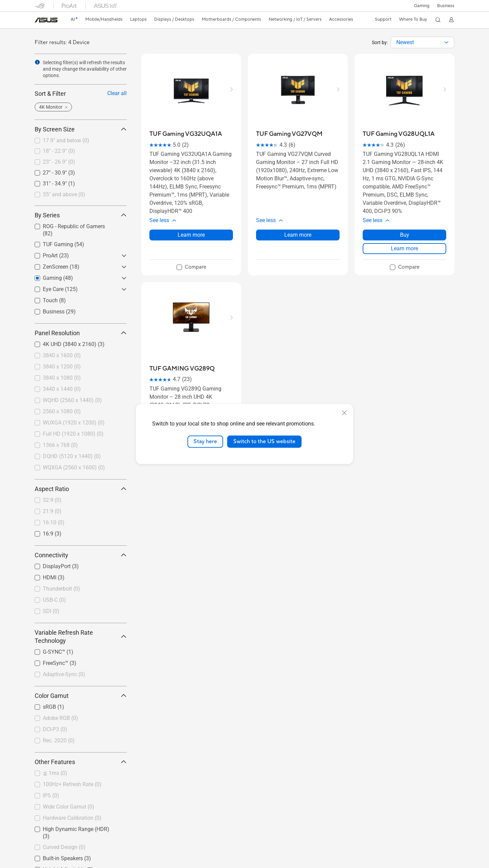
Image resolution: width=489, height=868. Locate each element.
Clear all (117, 93)
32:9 (52, 500)
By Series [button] (81, 215)
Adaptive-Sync (64, 674)
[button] (421, 6)
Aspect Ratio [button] (81, 489)
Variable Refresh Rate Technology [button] (81, 637)
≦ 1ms (55, 773)
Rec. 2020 (59, 740)
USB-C (54, 600)
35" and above (64, 194)
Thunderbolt (61, 589)
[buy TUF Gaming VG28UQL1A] (399, 134)
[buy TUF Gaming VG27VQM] (289, 134)
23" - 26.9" (59, 162)
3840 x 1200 (62, 367)
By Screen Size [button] (81, 129)
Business (446, 6)
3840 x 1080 (62, 378)
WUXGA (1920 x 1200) (74, 423)
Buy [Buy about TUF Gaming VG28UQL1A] (405, 235)
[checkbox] (81, 141)
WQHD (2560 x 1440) (72, 400)
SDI (51, 611)
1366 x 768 (60, 445)
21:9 (52, 511)
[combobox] (422, 42)
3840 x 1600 (62, 355)
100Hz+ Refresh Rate (72, 784)
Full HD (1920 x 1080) (73, 434)
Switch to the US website (264, 441)
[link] (46, 20)
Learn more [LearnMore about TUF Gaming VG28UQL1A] (404, 248)
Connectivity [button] (81, 555)
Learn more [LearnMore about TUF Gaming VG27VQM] (298, 235)
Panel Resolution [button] (81, 333)
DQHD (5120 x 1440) (72, 456)
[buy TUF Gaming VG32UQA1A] (186, 134)
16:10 (54, 522)
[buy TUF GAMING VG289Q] (182, 369)
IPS (51, 795)
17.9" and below (66, 140)
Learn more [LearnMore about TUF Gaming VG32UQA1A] (191, 235)
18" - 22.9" (59, 151)
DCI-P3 (55, 729)
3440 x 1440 (62, 389)
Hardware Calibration (72, 818)
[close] (344, 413)
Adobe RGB (60, 718)
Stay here (205, 441)
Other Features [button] (81, 762)
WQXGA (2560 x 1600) (74, 467)
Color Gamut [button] (81, 696)
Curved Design (64, 847)
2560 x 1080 (62, 411)
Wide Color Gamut (69, 807)
